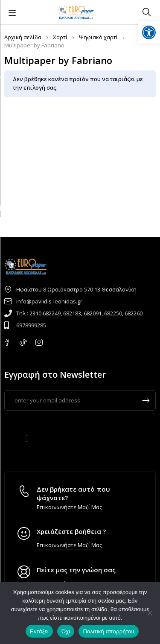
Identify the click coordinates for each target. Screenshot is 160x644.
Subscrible (146, 401)
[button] (27, 439)
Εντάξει (39, 631)
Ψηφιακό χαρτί (98, 37)
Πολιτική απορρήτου (108, 631)
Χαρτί (60, 37)
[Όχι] (149, 613)
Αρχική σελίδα (23, 37)
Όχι (66, 631)
